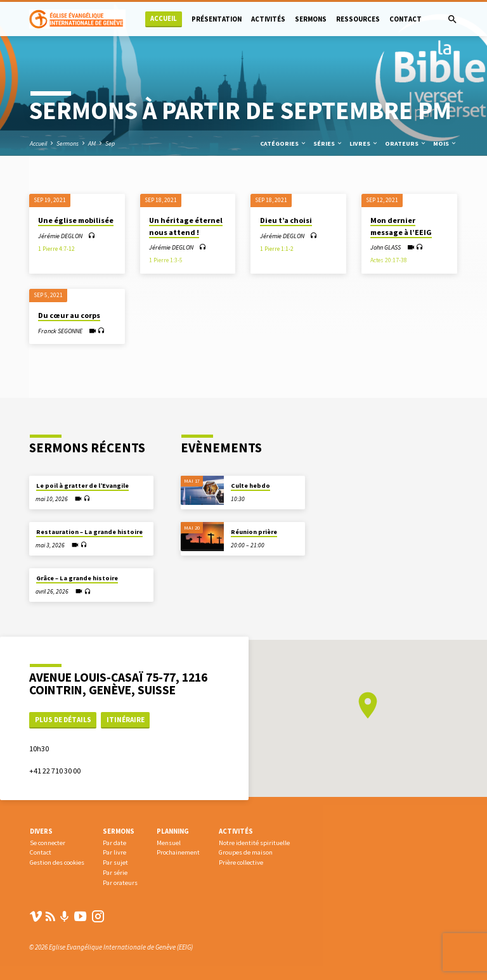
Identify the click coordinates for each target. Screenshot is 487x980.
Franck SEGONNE (60, 331)
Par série (115, 873)
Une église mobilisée (76, 220)
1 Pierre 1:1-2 (277, 249)
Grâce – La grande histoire (77, 578)
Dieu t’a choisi (286, 220)
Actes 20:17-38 (389, 260)
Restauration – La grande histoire (89, 532)
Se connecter (48, 843)
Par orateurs (120, 883)
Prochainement (178, 852)
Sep (110, 143)
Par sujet (115, 862)
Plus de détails (63, 720)
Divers (41, 831)
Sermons (311, 19)
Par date (114, 843)
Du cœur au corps (69, 315)
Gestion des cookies (57, 862)
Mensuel (169, 843)
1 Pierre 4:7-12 (56, 249)
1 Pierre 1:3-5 (166, 260)
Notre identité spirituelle (254, 843)
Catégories (283, 143)
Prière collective (241, 862)
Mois (445, 143)
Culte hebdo (250, 486)
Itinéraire (126, 720)
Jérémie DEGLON (60, 236)
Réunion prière (254, 532)
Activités (268, 19)
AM (92, 143)
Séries (328, 143)
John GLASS (386, 247)
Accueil (164, 19)
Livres (364, 143)
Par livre (114, 852)
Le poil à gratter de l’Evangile (82, 486)
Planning (173, 831)
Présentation (217, 19)
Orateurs (406, 143)
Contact (406, 19)
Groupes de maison (246, 852)
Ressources (358, 19)
